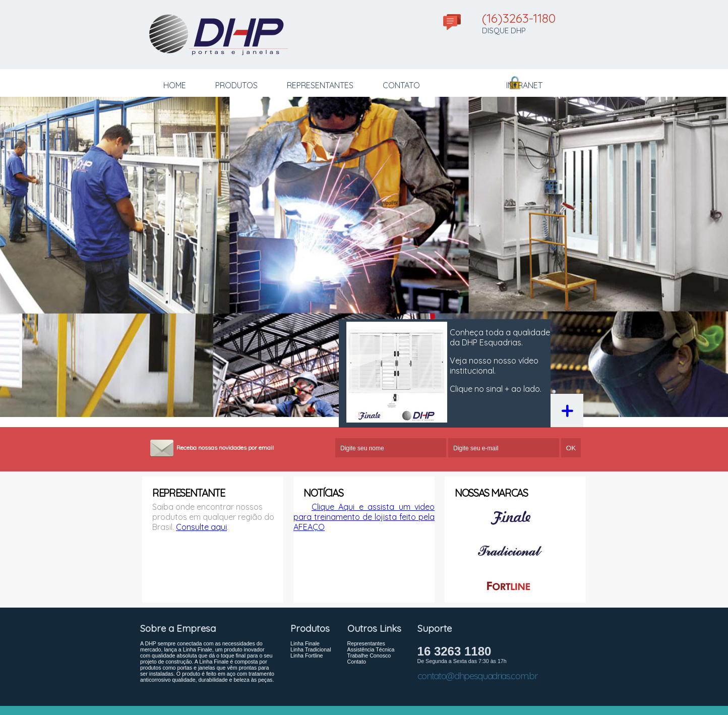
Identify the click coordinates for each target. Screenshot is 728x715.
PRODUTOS (236, 85)
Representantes (366, 643)
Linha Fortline (307, 656)
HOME (175, 85)
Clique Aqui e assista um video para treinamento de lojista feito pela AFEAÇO (364, 517)
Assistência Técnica (371, 649)
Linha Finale (305, 643)
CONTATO (401, 85)
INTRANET (524, 85)
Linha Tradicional (311, 649)
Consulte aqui (201, 527)
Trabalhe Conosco (369, 656)
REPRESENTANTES (320, 85)
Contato (357, 662)
